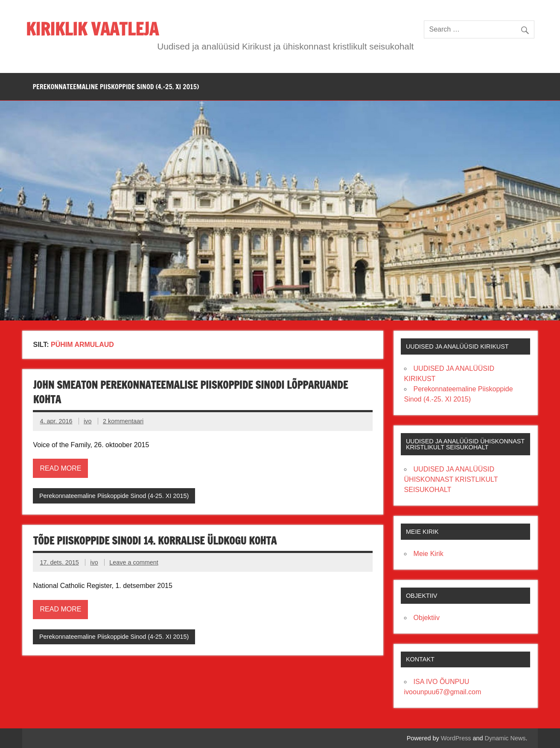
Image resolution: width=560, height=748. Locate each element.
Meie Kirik (429, 554)
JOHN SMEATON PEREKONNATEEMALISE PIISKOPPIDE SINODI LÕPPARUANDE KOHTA (190, 392)
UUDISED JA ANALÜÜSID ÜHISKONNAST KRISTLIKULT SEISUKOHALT (451, 479)
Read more (60, 468)
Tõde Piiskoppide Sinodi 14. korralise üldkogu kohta (155, 541)
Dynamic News (505, 738)
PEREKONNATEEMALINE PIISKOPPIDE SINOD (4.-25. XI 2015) (116, 87)
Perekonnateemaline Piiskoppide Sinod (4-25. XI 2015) (114, 496)
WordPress (456, 738)
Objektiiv (427, 618)
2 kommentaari (123, 421)
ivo (87, 421)
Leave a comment (134, 562)
